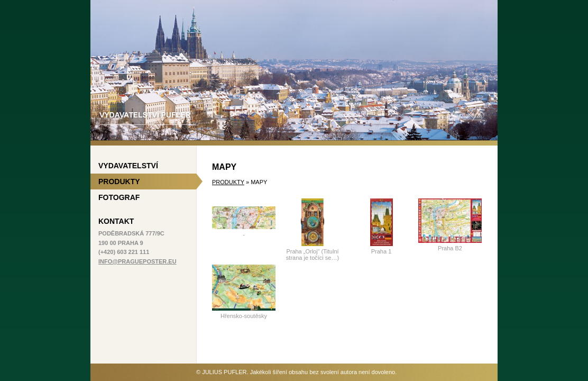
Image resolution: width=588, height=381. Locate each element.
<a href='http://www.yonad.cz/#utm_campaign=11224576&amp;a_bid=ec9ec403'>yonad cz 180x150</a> (143, 322)
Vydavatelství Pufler (294, 70)
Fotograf (119, 197)
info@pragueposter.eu (137, 261)
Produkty (228, 182)
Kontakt (116, 221)
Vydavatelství (128, 166)
